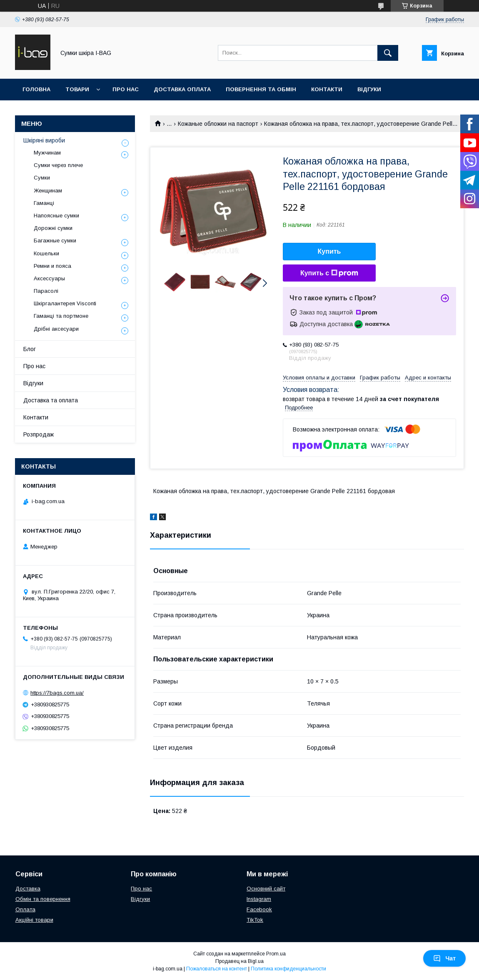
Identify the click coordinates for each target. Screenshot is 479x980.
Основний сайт (266, 889)
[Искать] (388, 53)
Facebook (259, 909)
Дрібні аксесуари (56, 329)
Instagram (259, 899)
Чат (444, 958)
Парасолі (46, 291)
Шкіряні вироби (44, 140)
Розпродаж (39, 434)
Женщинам (48, 191)
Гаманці (44, 203)
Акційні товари (34, 920)
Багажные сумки (55, 241)
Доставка (28, 889)
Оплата (25, 909)
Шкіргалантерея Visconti (65, 303)
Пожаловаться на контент (217, 969)
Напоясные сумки (56, 216)
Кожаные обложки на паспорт (218, 124)
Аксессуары (49, 278)
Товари (77, 89)
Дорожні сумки (53, 228)
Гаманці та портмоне (61, 316)
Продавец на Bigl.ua (239, 961)
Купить (329, 251)
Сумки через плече (58, 165)
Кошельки (46, 253)
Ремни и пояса (52, 266)
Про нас (126, 89)
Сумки (42, 178)
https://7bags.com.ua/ (57, 693)
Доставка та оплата (51, 400)
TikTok (255, 920)
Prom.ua (276, 954)
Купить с (329, 273)
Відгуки (369, 89)
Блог (30, 349)
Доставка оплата (182, 89)
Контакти (327, 89)
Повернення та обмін (261, 89)
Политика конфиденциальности (288, 969)
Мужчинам (47, 153)
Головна (36, 89)
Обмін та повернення (43, 899)
